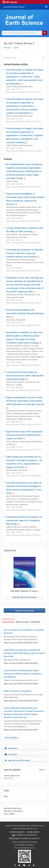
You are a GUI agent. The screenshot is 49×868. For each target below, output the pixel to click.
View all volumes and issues (24, 597)
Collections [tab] (35, 622)
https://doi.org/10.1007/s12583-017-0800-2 (23, 303)
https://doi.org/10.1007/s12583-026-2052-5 (21, 701)
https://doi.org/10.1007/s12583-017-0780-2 (23, 535)
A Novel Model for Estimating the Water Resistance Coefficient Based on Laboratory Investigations (23, 674)
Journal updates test (12, 776)
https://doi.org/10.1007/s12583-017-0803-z (23, 221)
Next (16, 48)
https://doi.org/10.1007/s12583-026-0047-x (21, 663)
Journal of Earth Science (14, 7)
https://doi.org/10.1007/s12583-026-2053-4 (21, 643)
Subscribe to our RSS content (17, 760)
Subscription (11, 748)
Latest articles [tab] (8, 622)
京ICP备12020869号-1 (17, 832)
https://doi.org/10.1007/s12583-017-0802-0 (23, 476)
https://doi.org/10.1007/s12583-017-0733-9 (23, 121)
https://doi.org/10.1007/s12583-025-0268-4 (21, 684)
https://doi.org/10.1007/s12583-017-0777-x (23, 390)
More (41, 770)
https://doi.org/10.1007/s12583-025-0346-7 (21, 730)
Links (6, 796)
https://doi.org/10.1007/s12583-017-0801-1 (23, 365)
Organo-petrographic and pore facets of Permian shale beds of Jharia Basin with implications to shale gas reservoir (25, 401)
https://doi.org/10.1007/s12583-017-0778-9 (23, 450)
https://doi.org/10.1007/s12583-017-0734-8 (23, 151)
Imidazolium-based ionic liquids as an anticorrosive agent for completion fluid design (24, 520)
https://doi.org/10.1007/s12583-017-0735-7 (23, 187)
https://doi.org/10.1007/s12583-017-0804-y (23, 243)
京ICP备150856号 (33, 832)
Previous (7, 48)
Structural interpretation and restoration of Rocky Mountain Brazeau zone (25, 313)
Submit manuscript (24, 610)
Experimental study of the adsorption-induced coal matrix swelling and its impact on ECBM (25, 435)
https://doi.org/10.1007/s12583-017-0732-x (23, 92)
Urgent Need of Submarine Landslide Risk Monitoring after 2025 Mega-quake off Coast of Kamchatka (24, 653)
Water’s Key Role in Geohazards (18, 691)
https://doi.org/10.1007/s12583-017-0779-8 (23, 425)
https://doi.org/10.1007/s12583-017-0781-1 (23, 510)
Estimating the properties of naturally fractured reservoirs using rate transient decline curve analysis (24, 253)
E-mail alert (11, 754)
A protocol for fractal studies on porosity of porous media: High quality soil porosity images (25, 376)
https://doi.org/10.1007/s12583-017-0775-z (23, 325)
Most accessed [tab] (22, 622)
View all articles (12, 737)
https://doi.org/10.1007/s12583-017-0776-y (23, 271)
